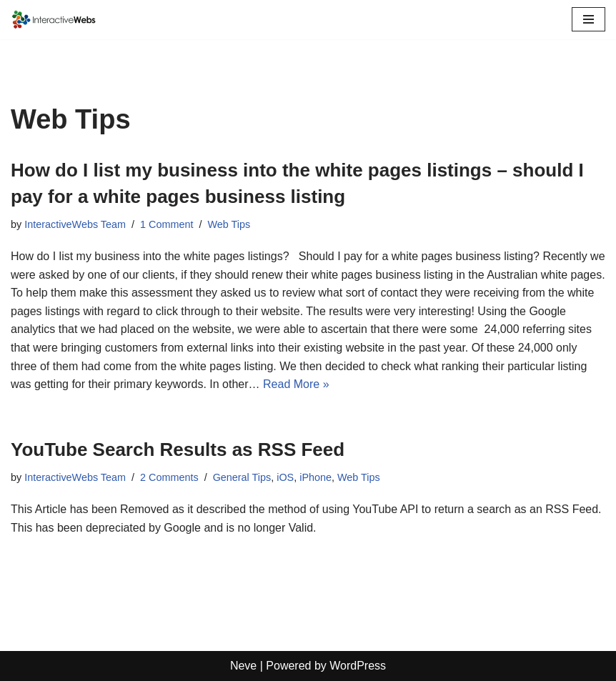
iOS (285, 477)
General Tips (242, 477)
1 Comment (167, 224)
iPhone (316, 477)
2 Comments (169, 477)
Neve (243, 666)
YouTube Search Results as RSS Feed (178, 449)
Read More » (296, 384)
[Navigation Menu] (588, 19)
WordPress (358, 666)
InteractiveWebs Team (75, 224)
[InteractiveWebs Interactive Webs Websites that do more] (54, 20)
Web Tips (229, 224)
